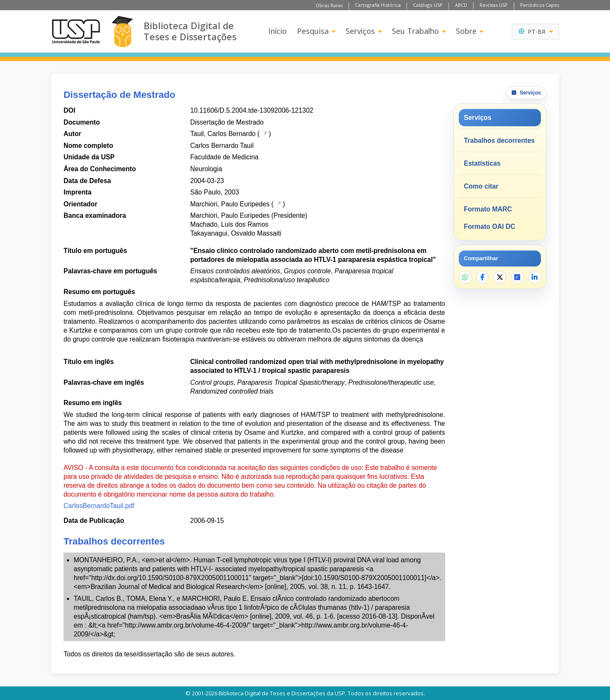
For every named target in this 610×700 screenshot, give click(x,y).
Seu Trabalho (419, 31)
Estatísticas (482, 163)
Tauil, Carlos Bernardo (223, 134)
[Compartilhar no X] (500, 277)
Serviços (364, 31)
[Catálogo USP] (264, 133)
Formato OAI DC (489, 226)
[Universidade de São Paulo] (76, 31)
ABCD (461, 5)
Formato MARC (488, 209)
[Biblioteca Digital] (122, 32)
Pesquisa (316, 31)
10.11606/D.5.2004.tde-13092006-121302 (252, 110)
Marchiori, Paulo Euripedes (230, 204)
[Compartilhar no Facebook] (482, 277)
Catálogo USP (428, 5)
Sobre (470, 31)
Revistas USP (494, 5)
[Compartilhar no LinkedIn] (535, 277)
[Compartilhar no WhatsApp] (465, 277)
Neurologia (206, 169)
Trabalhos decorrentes (499, 140)
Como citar (481, 186)
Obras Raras (329, 5)
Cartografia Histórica (378, 5)
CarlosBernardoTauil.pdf (99, 506)
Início (277, 31)
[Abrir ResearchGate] (517, 277)
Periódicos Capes (540, 5)
